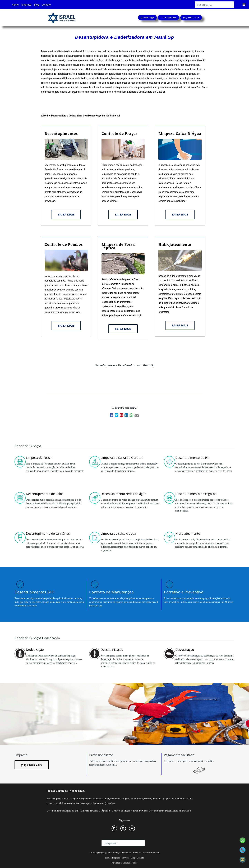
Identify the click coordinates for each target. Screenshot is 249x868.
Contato (46, 5)
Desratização (185, 650)
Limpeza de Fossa (39, 458)
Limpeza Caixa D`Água (180, 133)
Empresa (26, 5)
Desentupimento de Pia (192, 458)
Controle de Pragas (120, 133)
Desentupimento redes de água (123, 494)
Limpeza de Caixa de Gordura (122, 458)
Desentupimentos (61, 133)
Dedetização (35, 650)
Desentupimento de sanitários (48, 533)
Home (15, 5)
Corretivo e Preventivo (184, 592)
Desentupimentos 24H (34, 592)
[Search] (214, 5)
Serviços (125, 858)
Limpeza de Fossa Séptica (118, 246)
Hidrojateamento (175, 244)
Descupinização (112, 650)
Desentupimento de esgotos (196, 494)
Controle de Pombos (64, 244)
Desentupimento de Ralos (45, 494)
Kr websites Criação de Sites (124, 863)
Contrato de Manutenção (111, 592)
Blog (37, 5)
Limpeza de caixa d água (118, 533)
